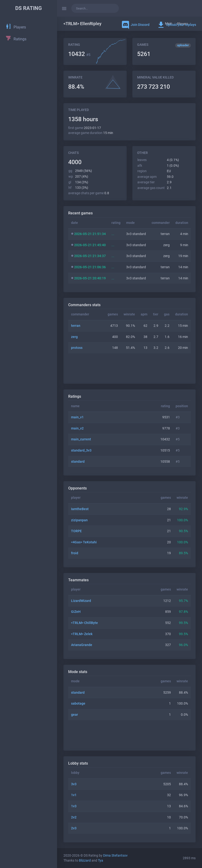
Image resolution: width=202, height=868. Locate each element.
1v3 (74, 806)
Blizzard (85, 861)
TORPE (76, 531)
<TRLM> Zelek (82, 634)
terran (76, 326)
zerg (74, 337)
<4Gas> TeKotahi (84, 542)
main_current (81, 439)
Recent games (80, 213)
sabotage (78, 704)
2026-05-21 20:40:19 (90, 278)
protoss (77, 348)
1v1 (74, 795)
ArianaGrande (82, 645)
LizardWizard (81, 601)
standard (78, 462)
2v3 (74, 828)
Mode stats (78, 672)
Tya (101, 861)
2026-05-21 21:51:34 (90, 234)
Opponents (77, 488)
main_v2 (77, 428)
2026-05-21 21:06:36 (90, 267)
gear (75, 715)
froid (75, 553)
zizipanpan (79, 520)
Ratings (75, 396)
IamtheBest (80, 509)
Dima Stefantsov (115, 856)
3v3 (74, 784)
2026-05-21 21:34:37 (90, 256)
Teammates (78, 580)
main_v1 (77, 417)
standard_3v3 (81, 450)
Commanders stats (84, 305)
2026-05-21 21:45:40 (90, 245)
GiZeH (76, 612)
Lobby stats (78, 763)
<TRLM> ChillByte (84, 623)
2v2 (74, 817)
